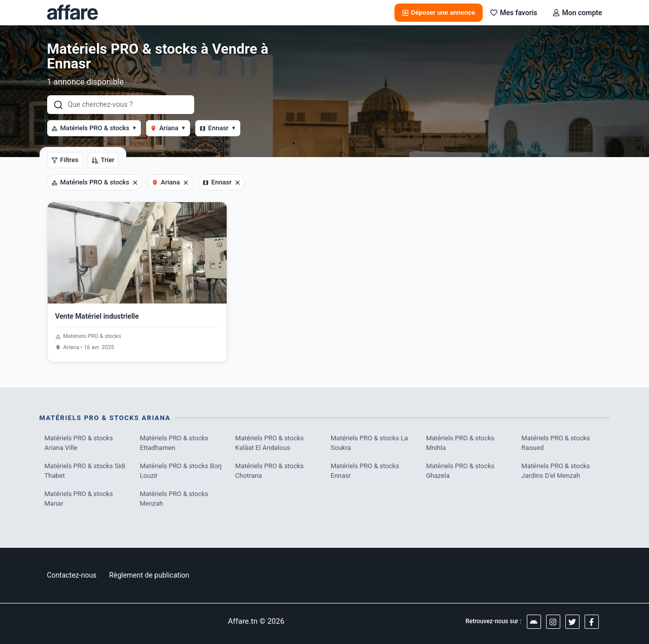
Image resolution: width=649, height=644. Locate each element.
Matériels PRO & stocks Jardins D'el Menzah (555, 471)
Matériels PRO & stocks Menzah (174, 499)
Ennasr (218, 128)
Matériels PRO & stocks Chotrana (269, 471)
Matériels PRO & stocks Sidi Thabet (85, 471)
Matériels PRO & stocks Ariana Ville (79, 443)
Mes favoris (514, 13)
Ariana (168, 128)
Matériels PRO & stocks (94, 128)
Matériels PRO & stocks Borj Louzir (181, 471)
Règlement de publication (149, 575)
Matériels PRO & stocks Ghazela (460, 471)
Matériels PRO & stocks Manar (79, 499)
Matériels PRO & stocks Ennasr (365, 471)
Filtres (65, 160)
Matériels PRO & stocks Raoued (555, 443)
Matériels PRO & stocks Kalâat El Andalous (269, 443)
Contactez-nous (72, 575)
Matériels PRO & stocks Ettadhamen (174, 443)
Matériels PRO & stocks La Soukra (369, 443)
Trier (103, 160)
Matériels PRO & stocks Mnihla (460, 443)
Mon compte (578, 13)
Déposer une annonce (439, 12)
